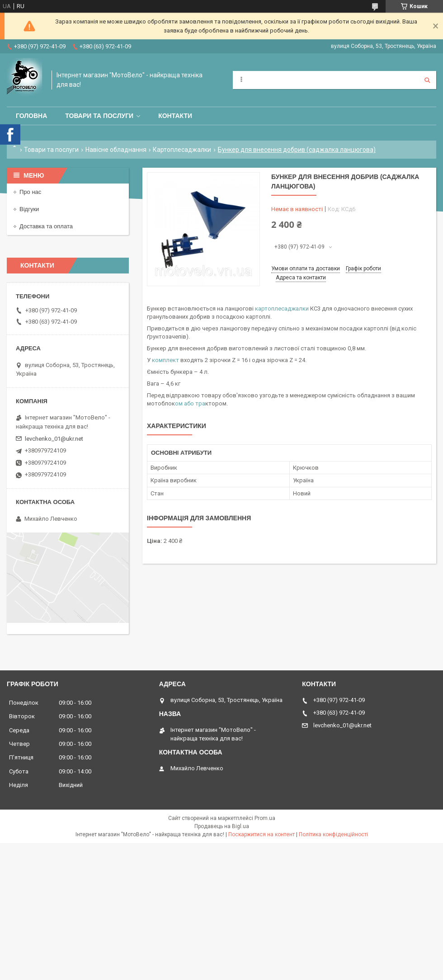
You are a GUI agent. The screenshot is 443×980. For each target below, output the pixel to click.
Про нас (30, 192)
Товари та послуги (99, 116)
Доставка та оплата (46, 226)
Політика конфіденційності (333, 834)
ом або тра (190, 403)
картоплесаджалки (282, 309)
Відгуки (29, 209)
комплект (165, 360)
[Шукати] (427, 80)
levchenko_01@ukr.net (54, 439)
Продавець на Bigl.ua (222, 826)
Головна (31, 116)
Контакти (175, 116)
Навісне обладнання (116, 150)
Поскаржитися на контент (262, 834)
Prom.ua (265, 818)
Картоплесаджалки (182, 150)
